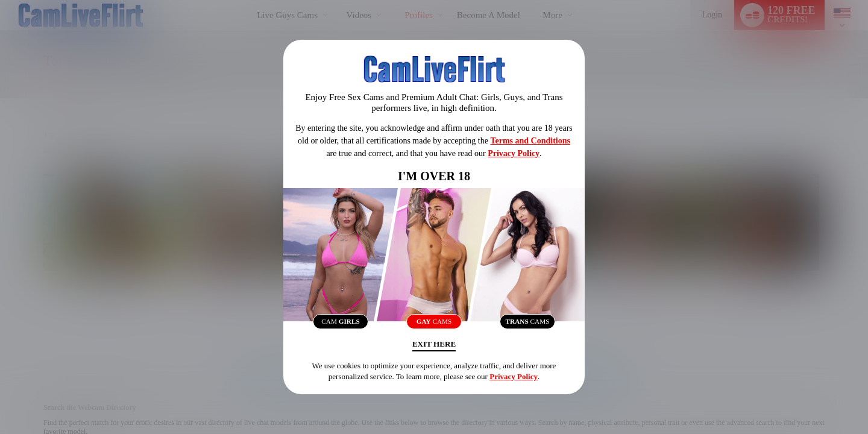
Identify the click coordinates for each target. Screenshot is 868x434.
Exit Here (434, 346)
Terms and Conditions (530, 138)
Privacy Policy (514, 151)
